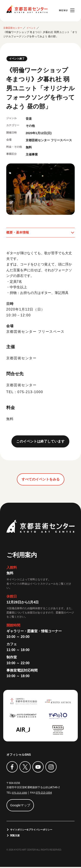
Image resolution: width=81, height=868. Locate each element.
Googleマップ (21, 806)
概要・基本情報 (18, 233)
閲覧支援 (16, 836)
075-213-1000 (20, 793)
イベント (33, 28)
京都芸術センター (27, 9)
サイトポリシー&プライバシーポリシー (33, 830)
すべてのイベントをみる (41, 480)
